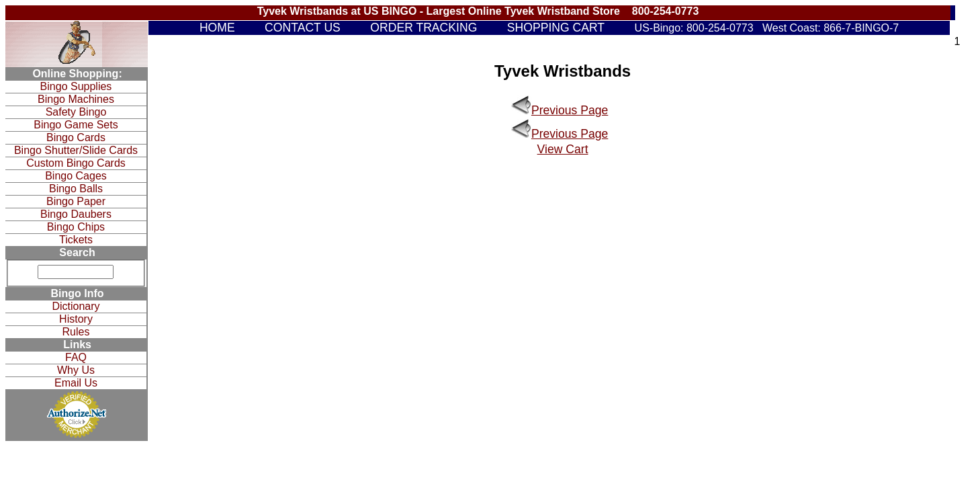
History (76, 319)
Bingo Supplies (76, 86)
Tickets (76, 240)
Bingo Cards (76, 137)
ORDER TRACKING (424, 28)
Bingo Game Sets (76, 125)
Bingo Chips (76, 227)
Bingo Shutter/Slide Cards (76, 150)
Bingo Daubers (76, 214)
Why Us (76, 370)
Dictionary (76, 306)
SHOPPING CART (556, 28)
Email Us (76, 383)
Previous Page (570, 110)
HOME (217, 28)
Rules (76, 332)
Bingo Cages (76, 176)
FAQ (76, 357)
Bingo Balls (76, 189)
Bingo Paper (76, 201)
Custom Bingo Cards (76, 163)
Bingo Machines (76, 99)
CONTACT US (303, 28)
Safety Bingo (76, 112)
